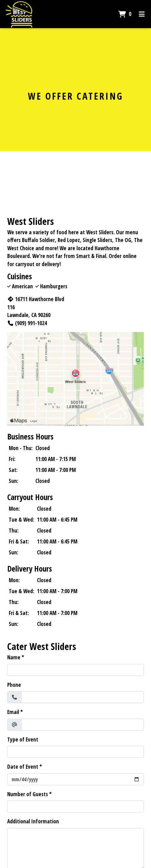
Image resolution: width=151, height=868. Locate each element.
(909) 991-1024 (27, 323)
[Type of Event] (75, 752)
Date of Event (23, 767)
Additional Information (33, 821)
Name (14, 657)
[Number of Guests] (75, 806)
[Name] (75, 670)
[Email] (83, 725)
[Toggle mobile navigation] (142, 14)
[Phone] (83, 697)
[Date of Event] (75, 779)
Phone (14, 685)
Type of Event (23, 739)
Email (13, 712)
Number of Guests (28, 794)
